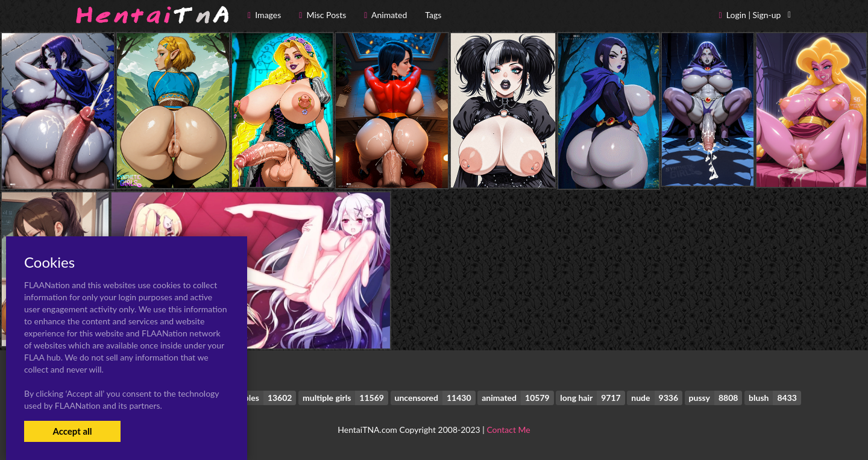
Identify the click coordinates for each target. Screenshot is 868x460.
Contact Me (508, 430)
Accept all (72, 431)
